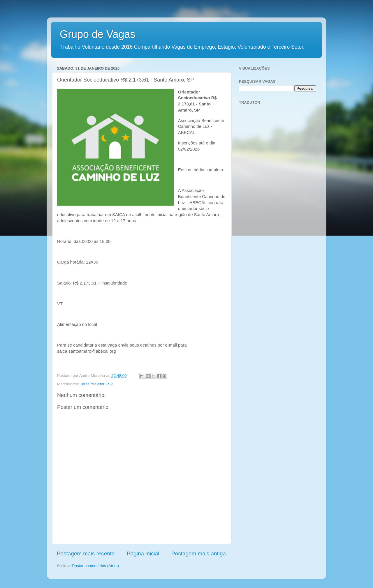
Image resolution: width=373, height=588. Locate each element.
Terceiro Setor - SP (97, 384)
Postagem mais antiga (199, 553)
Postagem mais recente (86, 553)
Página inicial (143, 553)
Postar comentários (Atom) (96, 566)
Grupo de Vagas (98, 34)
